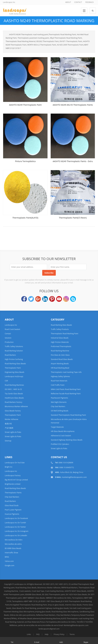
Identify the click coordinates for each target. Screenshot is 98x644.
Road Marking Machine (60, 351)
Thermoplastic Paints (13, 493)
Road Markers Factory (14, 402)
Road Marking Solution (14, 351)
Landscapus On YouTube (15, 463)
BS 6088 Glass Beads (13, 548)
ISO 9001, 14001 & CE (13, 389)
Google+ (38, 299)
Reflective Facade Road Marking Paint (66, 394)
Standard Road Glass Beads (62, 359)
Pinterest (52, 299)
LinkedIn (45, 299)
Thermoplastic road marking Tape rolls (66, 372)
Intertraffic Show (11, 553)
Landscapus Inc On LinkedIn (16, 535)
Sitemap (8, 441)
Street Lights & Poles (13, 432)
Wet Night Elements (59, 402)
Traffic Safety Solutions (14, 346)
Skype (73, 299)
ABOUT (68, 2)
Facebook (24, 299)
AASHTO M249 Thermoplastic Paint (25, 105)
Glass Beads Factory (13, 411)
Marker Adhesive (12, 419)
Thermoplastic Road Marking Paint (64, 334)
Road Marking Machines (14, 385)
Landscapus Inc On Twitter (15, 527)
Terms (72, 634)
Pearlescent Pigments (59, 398)
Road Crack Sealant (12, 329)
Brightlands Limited (13, 484)
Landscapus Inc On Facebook (16, 518)
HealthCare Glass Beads (14, 398)
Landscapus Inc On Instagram (17, 531)
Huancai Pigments (12, 514)
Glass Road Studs (12, 505)
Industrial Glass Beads (60, 338)
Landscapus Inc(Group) (14, 376)
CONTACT (78, 2)
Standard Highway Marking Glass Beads (67, 440)
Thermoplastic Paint (13, 368)
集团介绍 (8, 424)
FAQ (38, 634)
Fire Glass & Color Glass (60, 355)
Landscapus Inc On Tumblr (15, 523)
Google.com (10, 565)
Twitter (31, 299)
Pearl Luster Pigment (13, 510)
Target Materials (57, 427)
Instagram (66, 299)
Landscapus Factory (13, 475)
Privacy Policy (59, 634)
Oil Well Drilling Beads (59, 411)
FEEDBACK (89, 2)
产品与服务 (9, 428)
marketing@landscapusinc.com (74, 477)
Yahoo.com (9, 561)
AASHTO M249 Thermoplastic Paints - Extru (73, 161)
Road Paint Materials (59, 381)
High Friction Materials (60, 342)
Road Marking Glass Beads (15, 364)
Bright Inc (9, 467)
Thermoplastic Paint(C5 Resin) (73, 218)
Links (29, 634)
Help (47, 634)
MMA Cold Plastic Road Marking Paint (66, 389)
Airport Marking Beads (60, 364)
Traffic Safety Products (60, 329)
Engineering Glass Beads (15, 372)
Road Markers (10, 355)
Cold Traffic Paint (58, 385)
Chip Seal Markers (58, 406)
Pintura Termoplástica (25, 161)
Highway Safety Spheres (60, 376)
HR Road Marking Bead (60, 368)
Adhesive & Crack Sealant (61, 436)
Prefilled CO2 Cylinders (60, 444)
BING (7, 557)
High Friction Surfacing (14, 359)
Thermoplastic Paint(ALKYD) (25, 218)
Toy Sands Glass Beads (14, 394)
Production (9, 342)
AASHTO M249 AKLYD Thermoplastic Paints (73, 105)
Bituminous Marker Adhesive (16, 406)
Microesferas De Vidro (14, 540)
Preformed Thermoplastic (61, 346)
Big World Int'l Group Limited (16, 480)
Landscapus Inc (11, 325)
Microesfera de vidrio (13, 544)
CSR (6, 381)
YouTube (59, 299)
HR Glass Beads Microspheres (63, 431)
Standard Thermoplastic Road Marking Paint (68, 415)
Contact (8, 334)
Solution (8, 338)
